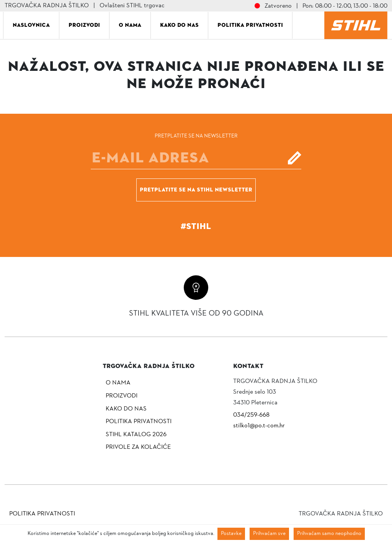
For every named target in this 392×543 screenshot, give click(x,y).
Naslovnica (31, 25)
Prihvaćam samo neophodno (329, 534)
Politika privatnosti (250, 25)
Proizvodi (84, 25)
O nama (130, 25)
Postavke (231, 534)
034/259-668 (251, 415)
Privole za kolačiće (138, 447)
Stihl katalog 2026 (136, 435)
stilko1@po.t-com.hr (259, 426)
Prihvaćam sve (269, 534)
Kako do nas (179, 25)
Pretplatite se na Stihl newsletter (196, 190)
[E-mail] (196, 158)
